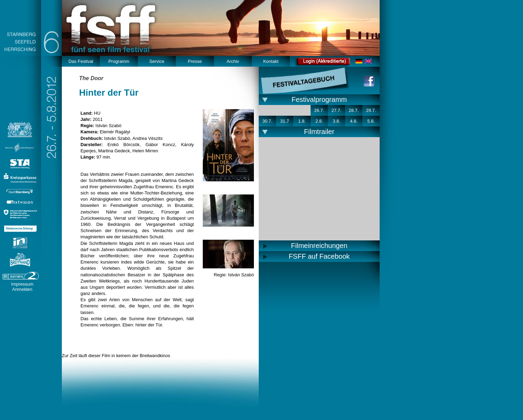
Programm (119, 61)
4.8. (354, 121)
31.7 (284, 121)
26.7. (319, 110)
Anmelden (22, 289)
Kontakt (271, 61)
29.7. (371, 110)
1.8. (302, 121)
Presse (195, 61)
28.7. (354, 110)
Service (157, 61)
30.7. (268, 121)
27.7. (337, 110)
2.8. (319, 121)
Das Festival (81, 61)
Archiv (233, 61)
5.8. (371, 121)
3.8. (336, 121)
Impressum (22, 284)
